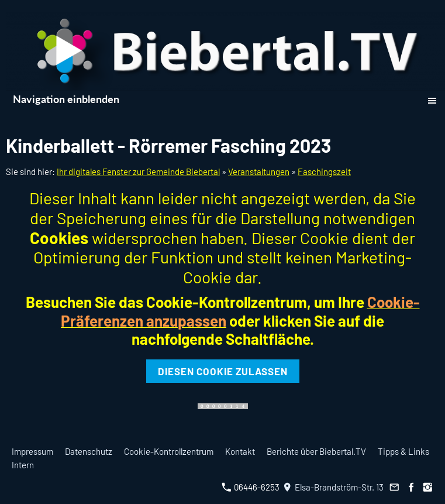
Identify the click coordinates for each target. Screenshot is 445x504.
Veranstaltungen (259, 172)
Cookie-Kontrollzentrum (169, 451)
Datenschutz (89, 451)
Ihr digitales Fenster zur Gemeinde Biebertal (138, 172)
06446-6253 (251, 487)
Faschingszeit (324, 172)
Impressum (32, 451)
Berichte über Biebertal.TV (316, 451)
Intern (23, 465)
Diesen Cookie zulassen (223, 371)
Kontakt (240, 451)
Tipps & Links (403, 451)
